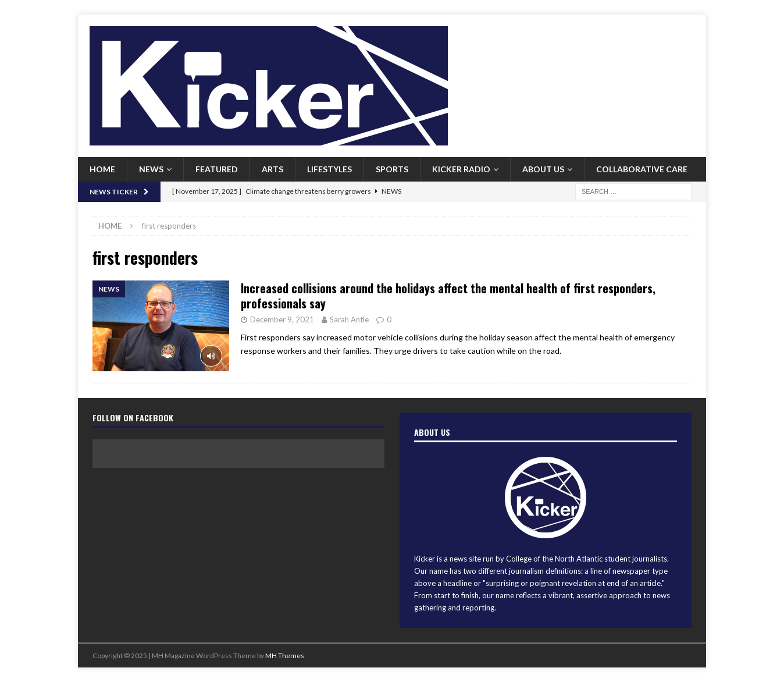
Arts (272, 169)
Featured (217, 169)
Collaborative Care (642, 169)
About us (543, 169)
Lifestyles (329, 169)
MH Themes (285, 656)
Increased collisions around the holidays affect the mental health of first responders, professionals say (448, 296)
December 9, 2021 (282, 319)
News (151, 169)
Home (102, 169)
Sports (392, 169)
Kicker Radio (461, 169)
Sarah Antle (349, 319)
